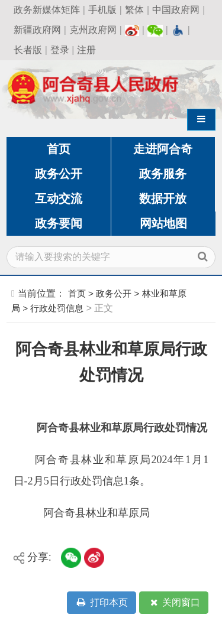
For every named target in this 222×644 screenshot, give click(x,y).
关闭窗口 (174, 603)
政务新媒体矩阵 (47, 10)
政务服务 (163, 174)
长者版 (28, 50)
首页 (59, 149)
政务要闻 (59, 223)
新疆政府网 (37, 30)
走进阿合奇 (163, 149)
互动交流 (59, 199)
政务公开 (59, 174)
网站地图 (163, 223)
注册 (86, 50)
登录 (60, 50)
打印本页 (101, 603)
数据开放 (163, 199)
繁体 (134, 10)
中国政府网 (176, 10)
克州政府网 (93, 30)
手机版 (102, 10)
